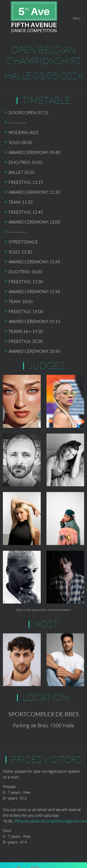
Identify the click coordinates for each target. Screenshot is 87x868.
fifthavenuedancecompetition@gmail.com (51, 816)
